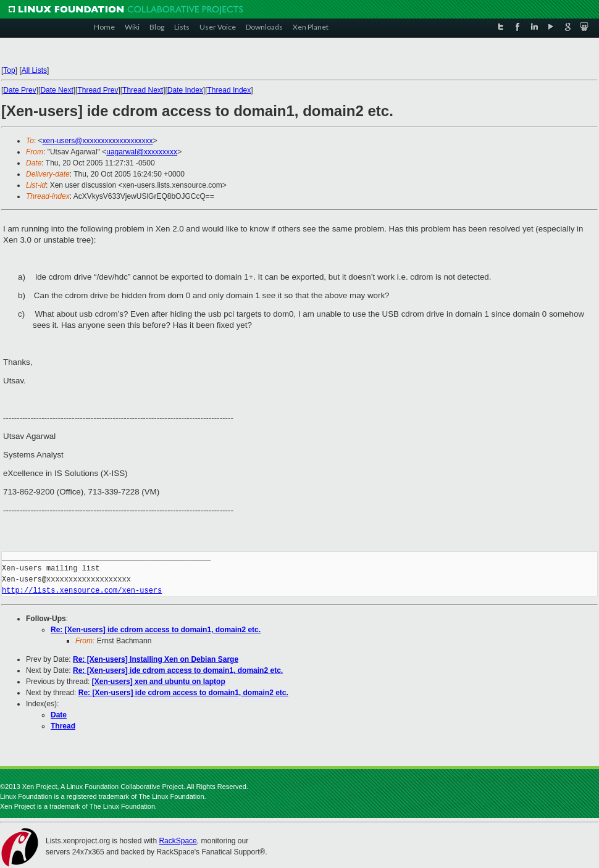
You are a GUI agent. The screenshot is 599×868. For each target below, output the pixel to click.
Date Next (57, 90)
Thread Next (143, 90)
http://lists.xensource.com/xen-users (82, 590)
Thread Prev (98, 90)
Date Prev (19, 90)
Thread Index (229, 90)
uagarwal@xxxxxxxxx (142, 152)
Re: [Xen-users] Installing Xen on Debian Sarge (156, 659)
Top (9, 70)
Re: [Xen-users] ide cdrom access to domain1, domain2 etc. (156, 630)
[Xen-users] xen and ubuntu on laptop (159, 682)
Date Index (185, 90)
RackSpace (178, 841)
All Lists (34, 70)
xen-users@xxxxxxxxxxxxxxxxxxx (98, 141)
